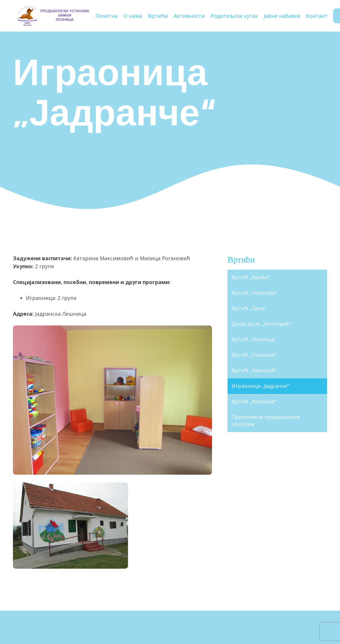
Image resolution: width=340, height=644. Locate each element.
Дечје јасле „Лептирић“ (262, 324)
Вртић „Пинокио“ (254, 355)
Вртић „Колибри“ (254, 401)
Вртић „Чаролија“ (254, 293)
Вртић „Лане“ (249, 308)
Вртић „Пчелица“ (254, 339)
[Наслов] (53, 16)
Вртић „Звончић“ (254, 370)
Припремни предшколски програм (266, 420)
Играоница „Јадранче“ (260, 386)
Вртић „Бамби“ (251, 277)
